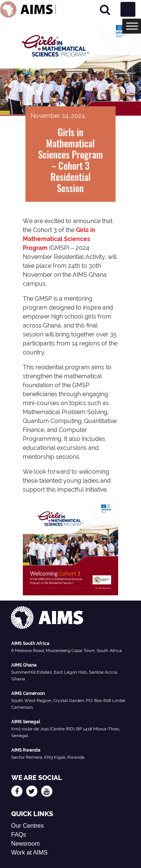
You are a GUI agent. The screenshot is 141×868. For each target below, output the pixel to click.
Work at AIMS (30, 853)
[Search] (105, 10)
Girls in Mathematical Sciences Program (59, 239)
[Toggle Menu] (132, 26)
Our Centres (27, 826)
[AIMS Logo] (28, 9)
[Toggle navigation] (128, 9)
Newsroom (25, 844)
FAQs (19, 835)
